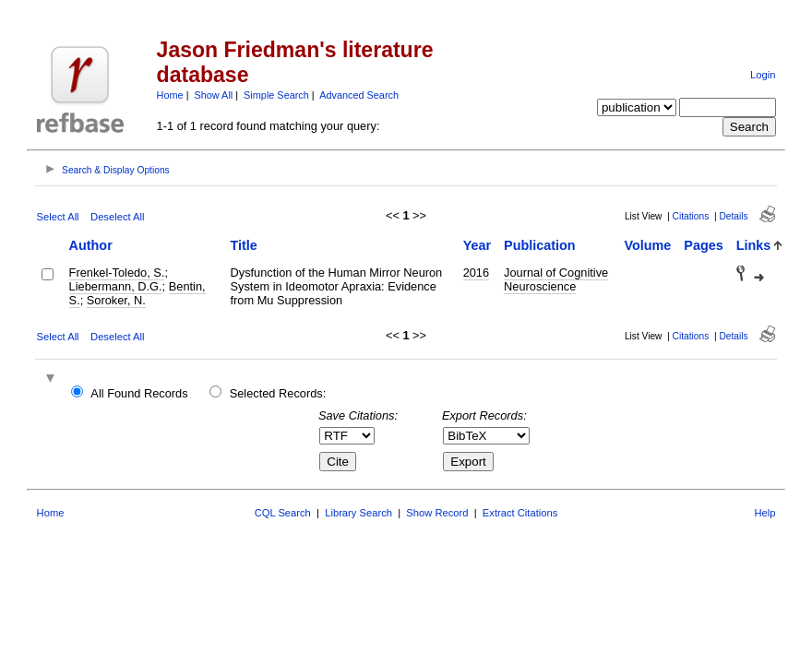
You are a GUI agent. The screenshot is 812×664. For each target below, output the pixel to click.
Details (733, 216)
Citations (691, 216)
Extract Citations (520, 513)
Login (763, 75)
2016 (476, 273)
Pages (703, 245)
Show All (214, 95)
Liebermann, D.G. (116, 286)
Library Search (358, 513)
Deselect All (117, 217)
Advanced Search (359, 95)
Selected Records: (278, 393)
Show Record (437, 513)
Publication (540, 245)
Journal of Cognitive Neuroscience (556, 279)
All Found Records (139, 393)
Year (477, 245)
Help (764, 513)
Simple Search (276, 95)
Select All (58, 217)
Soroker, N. (116, 300)
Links (754, 245)
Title (244, 245)
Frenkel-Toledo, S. (117, 273)
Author (91, 245)
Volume (647, 245)
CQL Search (283, 513)
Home (170, 95)
